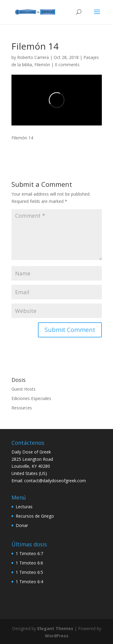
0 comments (67, 65)
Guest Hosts (24, 389)
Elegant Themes (55, 628)
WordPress (57, 636)
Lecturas (24, 507)
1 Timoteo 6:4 (29, 582)
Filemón (42, 65)
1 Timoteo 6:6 (29, 563)
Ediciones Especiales (31, 398)
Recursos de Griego (35, 516)
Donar (22, 525)
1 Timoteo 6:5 (29, 572)
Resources (22, 408)
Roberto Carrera (33, 57)
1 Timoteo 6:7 (29, 553)
